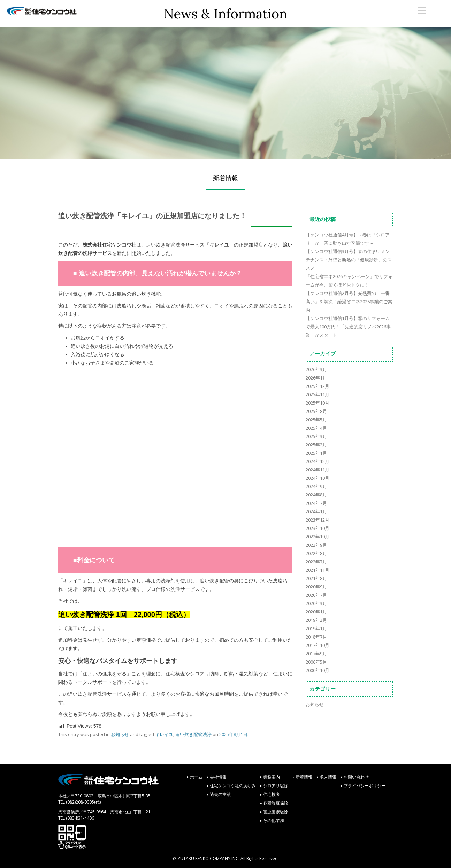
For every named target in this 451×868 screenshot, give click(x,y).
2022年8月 (316, 553)
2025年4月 (316, 428)
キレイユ (164, 734)
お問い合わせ (356, 777)
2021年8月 (316, 578)
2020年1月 (316, 612)
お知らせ (120, 734)
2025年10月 (318, 403)
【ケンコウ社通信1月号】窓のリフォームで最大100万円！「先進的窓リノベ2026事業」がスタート (348, 327)
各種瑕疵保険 (276, 803)
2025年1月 (316, 453)
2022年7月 (316, 562)
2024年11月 (318, 470)
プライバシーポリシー (365, 786)
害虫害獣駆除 (276, 812)
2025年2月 (316, 445)
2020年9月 (316, 587)
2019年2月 (316, 620)
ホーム (196, 777)
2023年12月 (318, 520)
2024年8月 (316, 495)
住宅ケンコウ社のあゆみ (233, 786)
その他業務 (274, 820)
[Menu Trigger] (422, 10)
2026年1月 (316, 378)
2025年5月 (316, 420)
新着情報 (304, 777)
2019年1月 (316, 628)
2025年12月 (318, 386)
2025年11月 (318, 394)
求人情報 (328, 777)
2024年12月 (318, 461)
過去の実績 (220, 794)
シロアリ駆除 (276, 786)
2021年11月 (318, 570)
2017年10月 (318, 645)
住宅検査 (272, 794)
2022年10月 (318, 537)
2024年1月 (316, 511)
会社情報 (218, 777)
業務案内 (272, 777)
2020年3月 (316, 603)
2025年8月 (316, 411)
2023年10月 (318, 528)
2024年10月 (318, 478)
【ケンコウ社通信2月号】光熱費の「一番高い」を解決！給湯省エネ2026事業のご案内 (349, 302)
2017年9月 (316, 654)
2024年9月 (316, 486)
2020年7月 (316, 595)
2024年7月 (316, 503)
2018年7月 (316, 637)
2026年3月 (316, 369)
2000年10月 (318, 670)
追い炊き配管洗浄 (193, 734)
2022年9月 (316, 545)
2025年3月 (316, 436)
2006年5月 (316, 662)
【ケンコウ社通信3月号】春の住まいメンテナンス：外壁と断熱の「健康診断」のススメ (349, 260)
